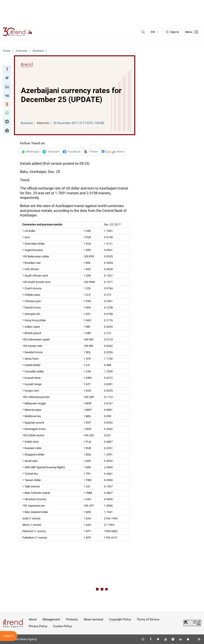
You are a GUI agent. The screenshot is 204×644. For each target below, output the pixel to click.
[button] (7, 69)
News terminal (94, 619)
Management (51, 619)
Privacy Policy (38, 626)
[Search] (143, 32)
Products (72, 619)
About (33, 619)
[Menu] (192, 32)
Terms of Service (148, 619)
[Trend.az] (18, 32)
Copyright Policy (120, 619)
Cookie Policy (62, 626)
